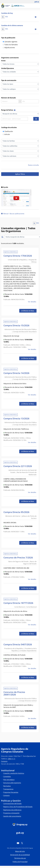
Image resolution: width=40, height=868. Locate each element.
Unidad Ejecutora (8, 68)
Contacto (4, 761)
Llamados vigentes (10, 42)
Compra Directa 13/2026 (17, 418)
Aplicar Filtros (20, 174)
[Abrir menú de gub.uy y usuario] (35, 2)
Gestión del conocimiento (12, 816)
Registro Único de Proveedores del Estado (18, 807)
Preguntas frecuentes (11, 792)
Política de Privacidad (20, 862)
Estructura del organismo (12, 783)
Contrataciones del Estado (12, 804)
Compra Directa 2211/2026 (18, 466)
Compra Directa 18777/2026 (19, 603)
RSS (5, 17)
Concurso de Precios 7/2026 (19, 558)
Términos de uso (20, 858)
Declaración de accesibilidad (20, 855)
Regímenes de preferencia (12, 810)
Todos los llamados (10, 45)
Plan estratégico (9, 780)
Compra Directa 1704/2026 (18, 256)
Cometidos (7, 777)
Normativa (7, 786)
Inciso (3, 61)
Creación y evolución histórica (14, 773)
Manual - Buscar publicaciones (13, 214)
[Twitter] (22, 843)
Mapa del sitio (20, 851)
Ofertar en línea (29, 311)
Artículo (6, 134)
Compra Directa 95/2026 (17, 512)
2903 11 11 (12, 759)
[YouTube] (18, 843)
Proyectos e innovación (11, 813)
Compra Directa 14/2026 (17, 373)
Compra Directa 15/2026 (17, 325)
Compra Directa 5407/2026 (18, 644)
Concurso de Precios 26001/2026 (14, 693)
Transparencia (8, 789)
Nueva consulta (33, 165)
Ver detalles (32, 302)
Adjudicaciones (9, 48)
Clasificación (8, 132)
